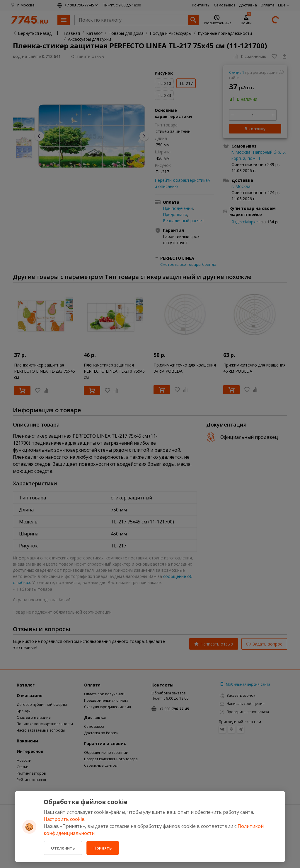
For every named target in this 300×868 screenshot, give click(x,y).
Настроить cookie (64, 819)
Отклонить (63, 848)
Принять (103, 848)
